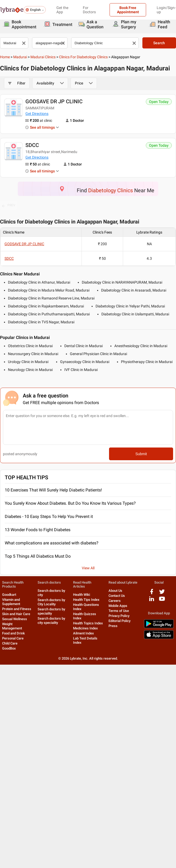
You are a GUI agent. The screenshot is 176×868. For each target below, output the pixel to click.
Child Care (10, 643)
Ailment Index (84, 633)
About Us (115, 591)
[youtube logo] (162, 601)
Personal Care (13, 638)
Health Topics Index (88, 623)
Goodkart (9, 595)
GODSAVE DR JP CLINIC (54, 101)
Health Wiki (82, 595)
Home (5, 57)
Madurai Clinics (43, 57)
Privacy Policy (119, 616)
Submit (141, 454)
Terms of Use (119, 611)
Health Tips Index (86, 600)
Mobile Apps (118, 606)
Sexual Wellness (15, 619)
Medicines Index (85, 628)
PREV (9, 205)
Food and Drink (13, 633)
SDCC (32, 145)
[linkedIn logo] (152, 601)
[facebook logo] (152, 594)
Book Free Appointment (128, 10)
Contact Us (117, 596)
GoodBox (9, 648)
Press (113, 626)
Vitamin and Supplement (11, 602)
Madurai (20, 57)
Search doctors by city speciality (51, 621)
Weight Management (12, 626)
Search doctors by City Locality (51, 602)
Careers (115, 601)
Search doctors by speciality (51, 611)
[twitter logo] (162, 594)
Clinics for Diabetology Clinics (83, 57)
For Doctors (89, 10)
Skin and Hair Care (16, 614)
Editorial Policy (119, 621)
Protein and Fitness (17, 609)
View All (88, 568)
